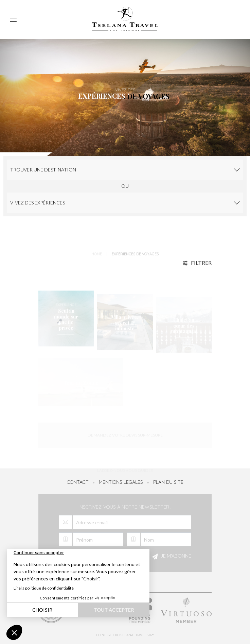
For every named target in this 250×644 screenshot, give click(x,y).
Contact (78, 482)
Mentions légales (121, 482)
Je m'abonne (171, 557)
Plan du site (168, 482)
